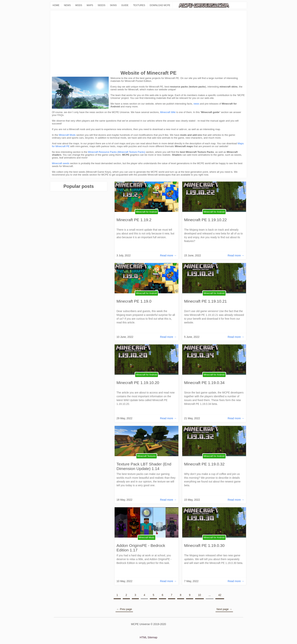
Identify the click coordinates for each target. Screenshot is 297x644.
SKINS (113, 5)
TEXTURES (139, 5)
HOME (56, 5)
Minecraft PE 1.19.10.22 (205, 220)
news (196, 104)
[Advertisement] (148, 41)
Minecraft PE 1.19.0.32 (204, 464)
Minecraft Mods (67, 135)
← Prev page (124, 609)
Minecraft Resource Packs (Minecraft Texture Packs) (116, 152)
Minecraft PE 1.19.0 (134, 301)
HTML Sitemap (149, 637)
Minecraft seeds (61, 163)
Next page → (224, 609)
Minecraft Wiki (168, 112)
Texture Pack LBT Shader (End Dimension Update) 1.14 (144, 466)
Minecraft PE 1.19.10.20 (138, 383)
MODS (79, 5)
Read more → (168, 255)
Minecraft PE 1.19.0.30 (204, 545)
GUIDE (125, 5)
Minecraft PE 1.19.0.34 (204, 383)
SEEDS (102, 5)
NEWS (67, 5)
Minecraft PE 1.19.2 (134, 220)
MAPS (90, 5)
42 (220, 595)
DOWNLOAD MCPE (160, 5)
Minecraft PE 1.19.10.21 (205, 301)
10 (199, 595)
